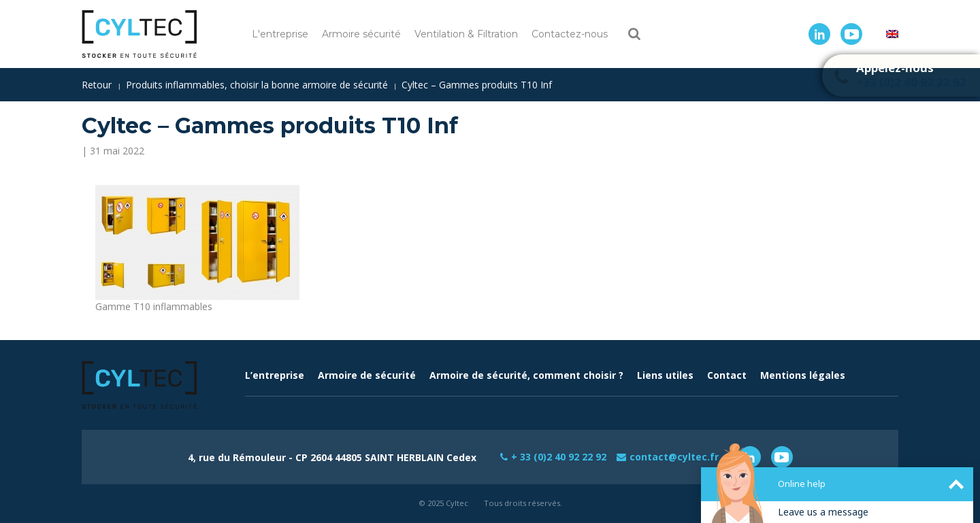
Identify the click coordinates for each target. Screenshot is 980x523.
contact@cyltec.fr (674, 457)
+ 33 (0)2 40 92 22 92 (559, 457)
